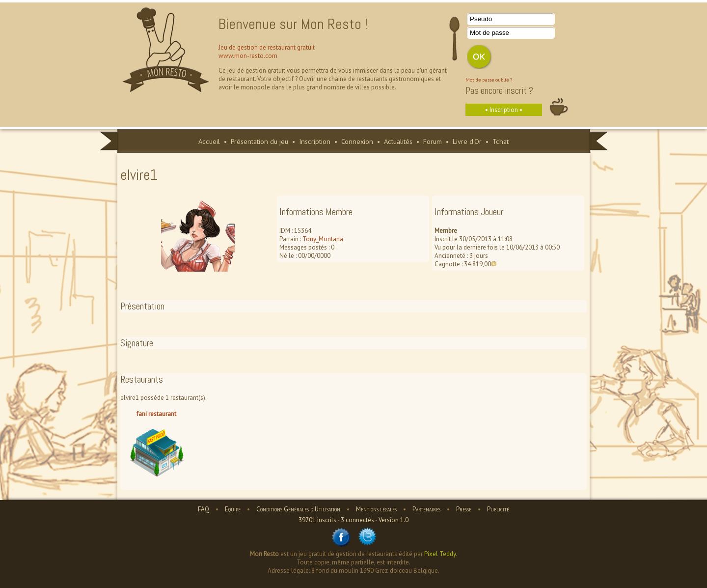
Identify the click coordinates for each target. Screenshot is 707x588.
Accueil (209, 141)
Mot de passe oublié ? (489, 80)
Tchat (501, 141)
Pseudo (481, 19)
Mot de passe (489, 33)
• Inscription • (504, 110)
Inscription (315, 141)
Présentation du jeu (259, 141)
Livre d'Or (467, 141)
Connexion (357, 141)
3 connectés (357, 520)
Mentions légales (376, 509)
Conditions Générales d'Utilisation (298, 509)
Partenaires (426, 509)
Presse (464, 509)
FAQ (204, 509)
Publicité (498, 509)
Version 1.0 (394, 520)
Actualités (398, 141)
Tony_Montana (323, 239)
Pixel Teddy (440, 554)
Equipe (233, 509)
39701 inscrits (317, 520)
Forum (433, 141)
